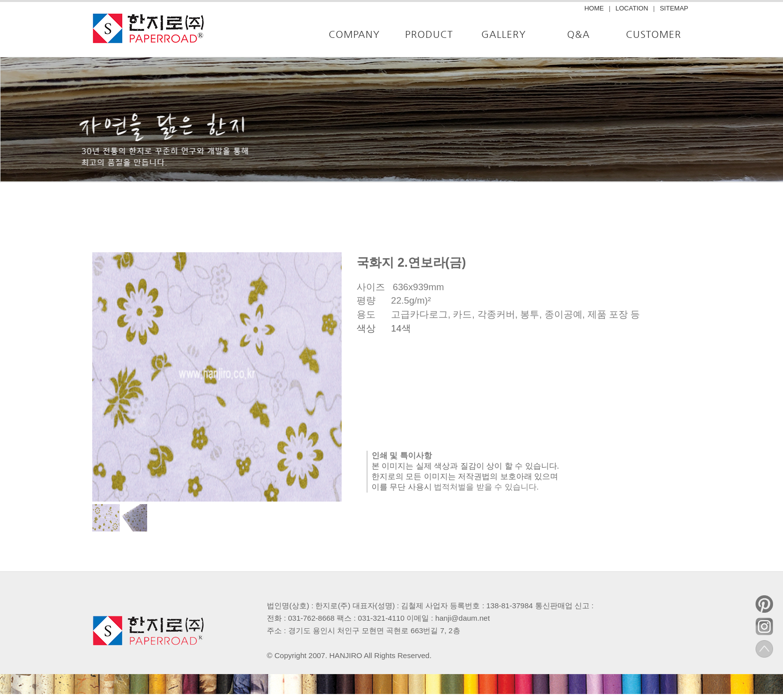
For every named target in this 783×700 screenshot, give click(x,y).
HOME (594, 8)
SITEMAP (674, 8)
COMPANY (354, 34)
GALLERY (504, 34)
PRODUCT (429, 34)
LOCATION (632, 8)
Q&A (579, 34)
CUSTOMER (654, 34)
